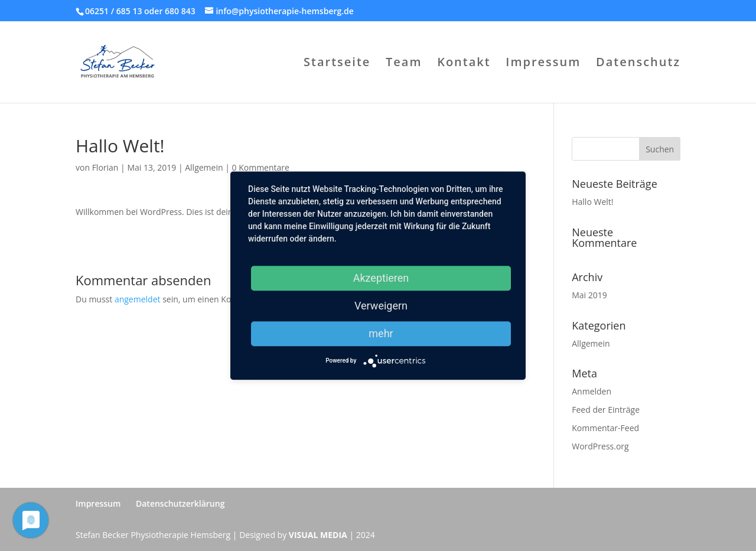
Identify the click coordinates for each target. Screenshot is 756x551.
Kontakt (464, 64)
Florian (105, 167)
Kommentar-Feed (605, 428)
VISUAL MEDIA (318, 535)
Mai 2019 (589, 295)
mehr (381, 333)
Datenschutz (638, 64)
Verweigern (381, 306)
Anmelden (592, 391)
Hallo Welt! (592, 202)
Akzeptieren (381, 278)
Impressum (543, 64)
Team (404, 64)
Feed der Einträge (606, 410)
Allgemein (204, 167)
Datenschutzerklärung (180, 503)
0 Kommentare (261, 167)
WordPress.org (600, 446)
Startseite (337, 64)
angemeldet (138, 299)
